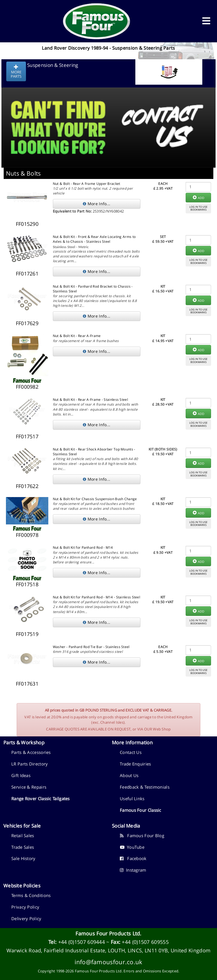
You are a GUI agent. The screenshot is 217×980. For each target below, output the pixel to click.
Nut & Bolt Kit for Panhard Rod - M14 (83, 547)
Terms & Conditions (31, 895)
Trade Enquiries (135, 764)
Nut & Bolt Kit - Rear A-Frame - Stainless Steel (90, 400)
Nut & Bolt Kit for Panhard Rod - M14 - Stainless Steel (96, 597)
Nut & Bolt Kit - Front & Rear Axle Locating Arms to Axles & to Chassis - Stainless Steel (94, 239)
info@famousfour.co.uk (108, 962)
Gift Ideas (21, 775)
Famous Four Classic (141, 810)
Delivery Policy (26, 918)
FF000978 (27, 535)
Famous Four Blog (142, 835)
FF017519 (27, 634)
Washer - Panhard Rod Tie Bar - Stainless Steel (91, 647)
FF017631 (27, 684)
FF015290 (27, 224)
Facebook (133, 858)
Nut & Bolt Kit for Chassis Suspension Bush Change (95, 499)
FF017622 (27, 486)
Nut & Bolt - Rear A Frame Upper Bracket (87, 184)
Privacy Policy (25, 907)
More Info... (96, 204)
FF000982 (27, 387)
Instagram (133, 870)
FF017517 (27, 436)
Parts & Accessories (31, 752)
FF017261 (27, 274)
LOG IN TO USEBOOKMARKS (198, 208)
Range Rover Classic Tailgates (41, 799)
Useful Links (132, 799)
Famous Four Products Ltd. (108, 933)
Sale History (23, 858)
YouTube (132, 847)
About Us (129, 775)
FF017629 (27, 323)
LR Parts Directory (30, 764)
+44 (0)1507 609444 (82, 942)
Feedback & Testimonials (145, 787)
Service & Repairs (29, 787)
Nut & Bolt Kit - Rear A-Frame (77, 336)
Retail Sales (23, 835)
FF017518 (27, 584)
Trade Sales (23, 847)
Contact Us (131, 752)
